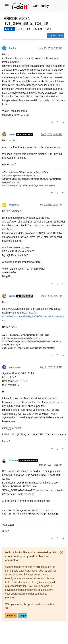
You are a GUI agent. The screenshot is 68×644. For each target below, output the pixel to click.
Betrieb (9, 29)
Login (23, 616)
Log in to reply (56, 35)
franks (12, 48)
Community (41, 6)
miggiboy (14, 205)
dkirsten (13, 460)
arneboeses (15, 367)
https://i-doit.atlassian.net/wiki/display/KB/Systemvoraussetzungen (33, 316)
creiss (12, 134)
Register (11, 616)
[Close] (61, 553)
